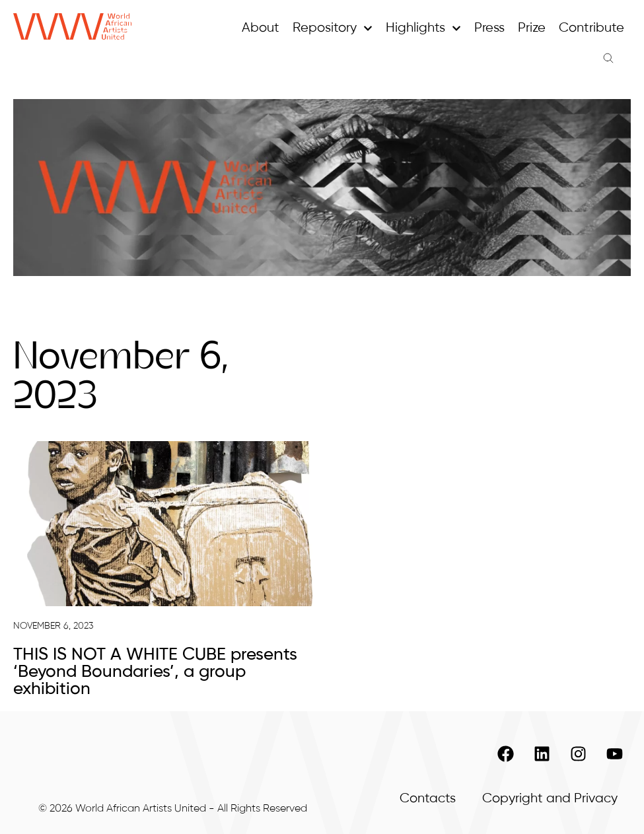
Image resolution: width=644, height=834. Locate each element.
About (261, 28)
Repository (333, 28)
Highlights (423, 28)
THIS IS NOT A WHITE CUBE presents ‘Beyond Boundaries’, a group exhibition (155, 672)
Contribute (591, 28)
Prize (532, 28)
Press (489, 28)
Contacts (428, 799)
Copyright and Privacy (550, 799)
